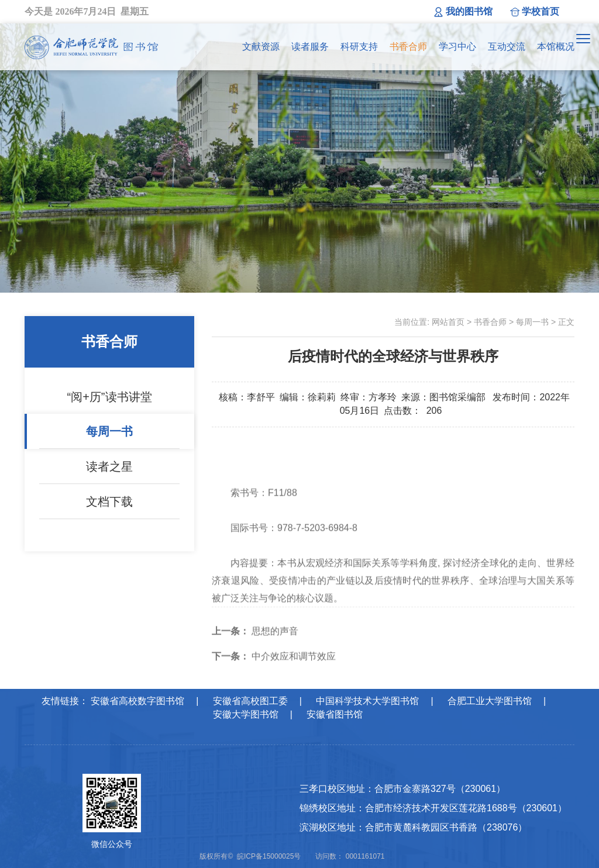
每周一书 (109, 431)
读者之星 (109, 466)
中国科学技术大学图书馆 (367, 701)
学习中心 (457, 47)
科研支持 (359, 47)
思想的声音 (255, 645)
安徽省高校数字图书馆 (137, 701)
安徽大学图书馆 (246, 714)
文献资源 (261, 47)
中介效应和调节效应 (274, 670)
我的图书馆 (469, 11)
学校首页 (541, 11)
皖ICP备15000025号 (269, 856)
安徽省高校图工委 (250, 701)
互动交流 (507, 47)
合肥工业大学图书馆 (490, 701)
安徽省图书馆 (335, 714)
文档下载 (109, 502)
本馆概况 (556, 47)
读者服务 (310, 47)
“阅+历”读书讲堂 (110, 397)
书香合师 (408, 47)
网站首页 (448, 322)
